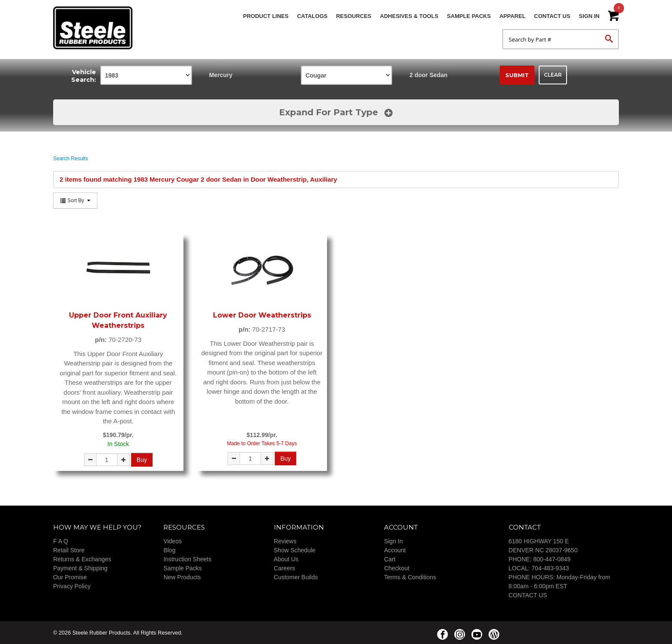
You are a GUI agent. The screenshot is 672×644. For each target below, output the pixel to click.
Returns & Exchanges (82, 559)
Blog (169, 550)
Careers (285, 568)
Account (395, 550)
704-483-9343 (550, 568)
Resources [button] (354, 16)
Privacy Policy (72, 586)
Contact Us (552, 16)
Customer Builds (296, 577)
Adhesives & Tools (409, 16)
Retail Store (69, 550)
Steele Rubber (96, 28)
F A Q (61, 541)
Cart (390, 559)
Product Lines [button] (266, 16)
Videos (172, 541)
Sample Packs (469, 16)
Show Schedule (295, 550)
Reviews (285, 541)
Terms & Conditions (410, 577)
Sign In (589, 16)
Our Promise (70, 577)
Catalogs (312, 16)
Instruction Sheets (187, 559)
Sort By (75, 201)
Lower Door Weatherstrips (262, 315)
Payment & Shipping (80, 568)
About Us (286, 559)
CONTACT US (528, 595)
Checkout (397, 568)
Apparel (512, 16)
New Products (182, 577)
